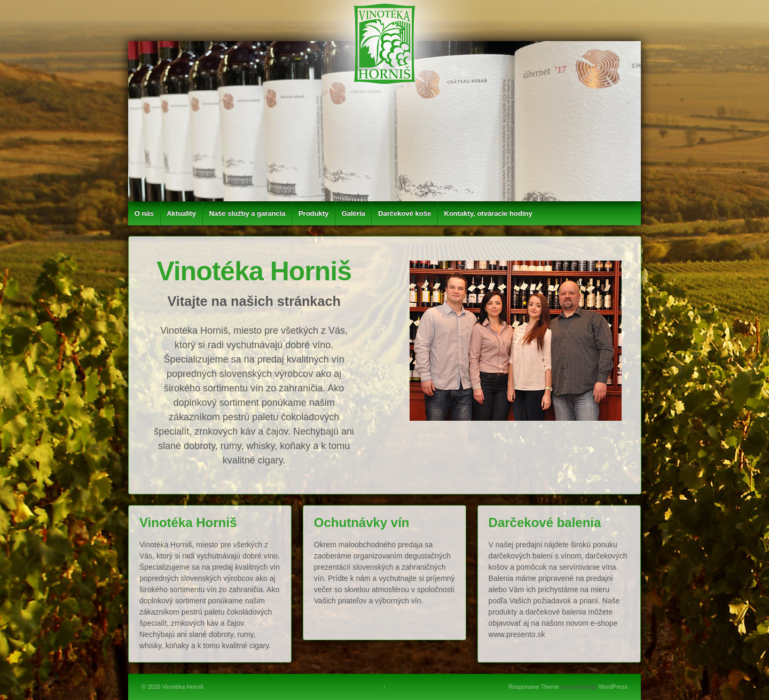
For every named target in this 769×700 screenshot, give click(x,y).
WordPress (613, 687)
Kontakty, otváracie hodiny (488, 213)
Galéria (354, 213)
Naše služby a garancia (247, 213)
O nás (144, 213)
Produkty (313, 213)
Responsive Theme (534, 687)
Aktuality (181, 213)
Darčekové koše (405, 213)
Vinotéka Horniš (182, 687)
